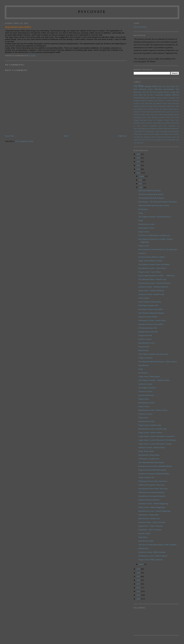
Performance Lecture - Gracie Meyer (152, 320)
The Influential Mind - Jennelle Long (152, 279)
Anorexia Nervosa (163, 92)
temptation (159, 140)
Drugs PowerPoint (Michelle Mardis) (152, 470)
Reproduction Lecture (146, 224)
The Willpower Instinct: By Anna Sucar (153, 354)
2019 (139, 569)
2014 (139, 588)
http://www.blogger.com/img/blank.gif (167, 131)
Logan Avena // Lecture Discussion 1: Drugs (155, 444)
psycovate (92, 12)
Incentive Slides (144, 533)
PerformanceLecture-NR (148, 328)
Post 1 (152, 95)
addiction (168, 95)
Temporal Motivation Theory (143, 120)
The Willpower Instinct (161, 120)
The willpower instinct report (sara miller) (154, 264)
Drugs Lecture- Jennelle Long (149, 425)
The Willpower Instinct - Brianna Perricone (155, 217)
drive (160, 126)
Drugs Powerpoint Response (149, 500)
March (142, 564)
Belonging (172, 98)
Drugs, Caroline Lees (146, 477)
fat (178, 126)
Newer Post (9, 136)
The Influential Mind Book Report (151, 198)
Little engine (175, 106)
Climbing (136, 101)
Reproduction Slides (146, 541)
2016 (139, 580)
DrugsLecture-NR (145, 335)
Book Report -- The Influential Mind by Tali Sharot (157, 202)
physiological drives (170, 137)
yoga (142, 143)
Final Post (162, 86)
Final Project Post (173, 86)
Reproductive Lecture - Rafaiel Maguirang (154, 511)
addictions (176, 95)
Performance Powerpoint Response (151, 492)
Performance (143, 209)
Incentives (142, 253)
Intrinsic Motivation (159, 106)
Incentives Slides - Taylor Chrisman (152, 522)
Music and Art (144, 95)
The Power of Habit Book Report (151, 194)
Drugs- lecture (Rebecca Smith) (150, 261)
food (135, 98)
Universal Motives (146, 123)
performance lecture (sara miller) (151, 309)
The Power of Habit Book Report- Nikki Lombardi (157, 545)
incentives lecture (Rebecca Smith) (151, 257)
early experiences (170, 126)
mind (171, 134)
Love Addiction (139, 109)
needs (153, 137)
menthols (166, 134)
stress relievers (146, 140)
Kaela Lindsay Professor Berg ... (155, 302)
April (141, 187)
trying (138, 143)
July (141, 180)
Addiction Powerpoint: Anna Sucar (151, 485)
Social (177, 117)
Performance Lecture (146, 228)
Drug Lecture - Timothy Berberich (151, 291)
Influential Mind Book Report (149, 190)
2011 (139, 595)
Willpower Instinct (145, 358)
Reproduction (143, 350)
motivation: (147, 137)
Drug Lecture (143, 418)
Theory (172, 120)
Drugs (141, 213)
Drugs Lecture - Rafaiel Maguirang (151, 507)
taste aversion (151, 98)
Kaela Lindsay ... (153, 298)
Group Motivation (173, 103)
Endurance (176, 101)
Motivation (158, 89)
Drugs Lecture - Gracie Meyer (150, 272)
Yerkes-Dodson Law (159, 123)
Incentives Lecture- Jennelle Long (151, 294)
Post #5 (140, 115)
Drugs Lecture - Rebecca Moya (150, 433)
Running (170, 115)
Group (165, 103)
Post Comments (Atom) (24, 141)
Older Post (122, 136)
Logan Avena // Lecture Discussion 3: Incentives (156, 436)
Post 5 (157, 115)
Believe (166, 98)
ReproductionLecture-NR (148, 332)
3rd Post (153, 92)
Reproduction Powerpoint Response (152, 496)
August (142, 176)
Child (177, 98)
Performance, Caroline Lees (149, 459)
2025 (139, 154)
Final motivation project (143, 89)
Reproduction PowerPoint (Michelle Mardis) (155, 466)
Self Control (147, 117)
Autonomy (159, 98)
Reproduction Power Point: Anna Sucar (153, 489)
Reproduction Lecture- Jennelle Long (152, 429)
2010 (139, 599)
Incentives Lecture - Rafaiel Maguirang (153, 504)
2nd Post (145, 92)
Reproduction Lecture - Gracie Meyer (152, 268)
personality (141, 98)
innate (141, 134)
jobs (152, 134)
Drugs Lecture (144, 232)
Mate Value (150, 112)
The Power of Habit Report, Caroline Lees (154, 235)
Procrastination (169, 89)
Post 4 (153, 115)
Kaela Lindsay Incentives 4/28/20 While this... (157, 276)
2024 (139, 158)
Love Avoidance (149, 109)
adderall (168, 123)
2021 (139, 169)
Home (66, 136)
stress (140, 140)
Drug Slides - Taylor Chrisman (150, 530)
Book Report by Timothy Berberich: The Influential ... (159, 249)
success (153, 140)
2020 (139, 173)
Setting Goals (170, 117)
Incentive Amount (147, 106)
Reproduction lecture (146, 395)
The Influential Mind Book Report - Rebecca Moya (158, 362)
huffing (136, 134)
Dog (156, 101)
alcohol (173, 123)
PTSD (135, 115)
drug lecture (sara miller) (148, 317)
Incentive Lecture (145, 339)
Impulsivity (137, 106)
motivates (176, 134)
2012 (139, 591)
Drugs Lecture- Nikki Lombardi (150, 560)
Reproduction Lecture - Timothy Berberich (154, 283)
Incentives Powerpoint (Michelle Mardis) (154, 474)
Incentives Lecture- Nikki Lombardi (152, 552)
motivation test (138, 137)
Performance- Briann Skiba (148, 515)
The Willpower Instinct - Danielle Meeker (154, 380)
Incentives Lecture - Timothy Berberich (153, 287)
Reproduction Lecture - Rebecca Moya (153, 410)
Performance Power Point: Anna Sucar (153, 481)
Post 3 (149, 115)
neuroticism (159, 137)
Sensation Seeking (158, 117)
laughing (157, 134)
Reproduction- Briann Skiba (149, 455)
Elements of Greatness (165, 101)
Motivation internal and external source (167, 112)
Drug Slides (143, 537)
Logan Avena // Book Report (149, 376)
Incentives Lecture (145, 384)
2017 (139, 576)
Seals (175, 115)
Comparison (150, 101)
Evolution (137, 103)
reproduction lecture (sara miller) (151, 324)
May (141, 184)
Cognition (143, 101)
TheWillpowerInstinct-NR (148, 305)
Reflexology (163, 115)
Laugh (168, 106)
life (161, 134)
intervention (147, 134)
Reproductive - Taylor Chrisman (150, 526)
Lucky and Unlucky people (164, 109)
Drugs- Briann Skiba (146, 451)
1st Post (139, 86)
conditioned (153, 126)
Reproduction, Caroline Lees (149, 518)
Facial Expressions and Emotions (151, 103)
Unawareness (160, 95)
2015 (139, 584)
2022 (139, 165)
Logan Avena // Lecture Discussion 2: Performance (157, 440)
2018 (139, 573)
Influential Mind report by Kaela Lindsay (154, 205)
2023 (139, 162)
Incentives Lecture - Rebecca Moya (152, 447)
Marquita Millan (151, 86)
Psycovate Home (140, 27)
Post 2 (145, 115)
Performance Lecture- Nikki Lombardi (153, 556)
